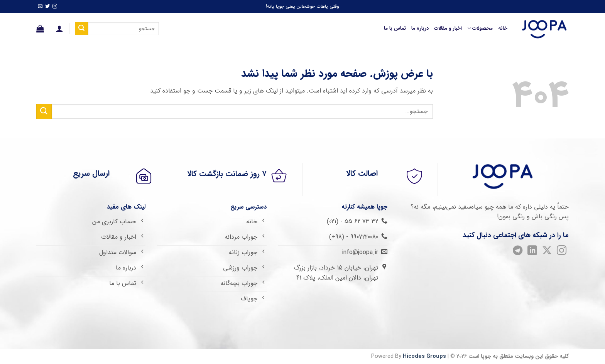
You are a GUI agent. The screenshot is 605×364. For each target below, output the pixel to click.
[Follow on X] (547, 252)
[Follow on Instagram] (55, 7)
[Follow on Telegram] (517, 252)
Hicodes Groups (424, 356)
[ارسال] (81, 29)
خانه (503, 29)
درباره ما (420, 29)
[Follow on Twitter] (47, 7)
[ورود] (59, 29)
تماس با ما (395, 29)
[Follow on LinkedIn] (532, 252)
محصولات (480, 29)
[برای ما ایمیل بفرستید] (40, 7)
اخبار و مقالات (448, 29)
